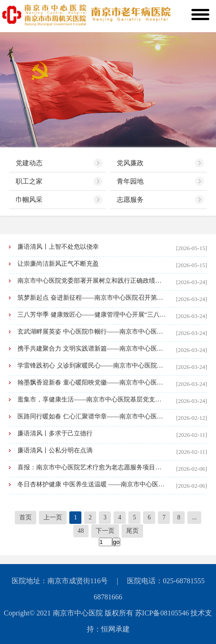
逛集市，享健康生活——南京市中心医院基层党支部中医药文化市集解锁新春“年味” (92, 399)
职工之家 (29, 181)
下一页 (105, 531)
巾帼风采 (29, 200)
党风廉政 (130, 163)
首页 (25, 517)
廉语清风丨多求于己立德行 (55, 433)
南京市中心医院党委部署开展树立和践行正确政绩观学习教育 (92, 281)
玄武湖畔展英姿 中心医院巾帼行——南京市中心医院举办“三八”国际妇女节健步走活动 (92, 332)
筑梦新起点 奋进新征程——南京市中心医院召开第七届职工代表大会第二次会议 (92, 298)
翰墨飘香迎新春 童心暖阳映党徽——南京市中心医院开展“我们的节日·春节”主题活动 (92, 383)
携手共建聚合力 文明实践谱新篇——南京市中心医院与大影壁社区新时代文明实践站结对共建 (92, 349)
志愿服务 (130, 200)
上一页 (53, 517)
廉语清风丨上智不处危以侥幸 (58, 247)
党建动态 (29, 163)
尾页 (132, 531)
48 (81, 531)
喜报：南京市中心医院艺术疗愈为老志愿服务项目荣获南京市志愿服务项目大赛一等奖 (92, 467)
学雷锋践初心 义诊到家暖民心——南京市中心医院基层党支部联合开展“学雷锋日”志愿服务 (92, 366)
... (194, 517)
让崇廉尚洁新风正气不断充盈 (58, 264)
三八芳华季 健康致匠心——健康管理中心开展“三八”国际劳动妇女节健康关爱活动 (92, 315)
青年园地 (130, 181)
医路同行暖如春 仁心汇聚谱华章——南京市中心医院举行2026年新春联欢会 (92, 416)
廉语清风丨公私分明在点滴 (55, 450)
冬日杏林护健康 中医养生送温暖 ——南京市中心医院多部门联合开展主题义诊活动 (92, 484)
